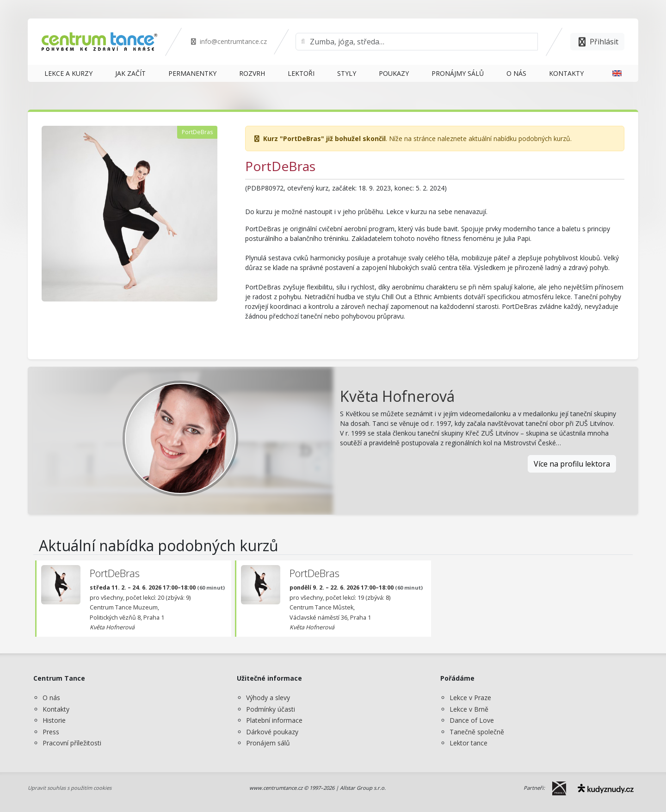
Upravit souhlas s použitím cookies (70, 788)
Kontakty (56, 709)
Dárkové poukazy (272, 732)
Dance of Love (472, 720)
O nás (51, 698)
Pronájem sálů (268, 743)
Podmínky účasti (271, 709)
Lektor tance (469, 743)
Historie (54, 720)
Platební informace (274, 720)
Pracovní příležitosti (72, 743)
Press (51, 732)
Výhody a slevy (268, 698)
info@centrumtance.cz (228, 41)
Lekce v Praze (470, 698)
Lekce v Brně (469, 709)
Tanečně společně (477, 732)
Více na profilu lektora (572, 464)
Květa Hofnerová (397, 396)
